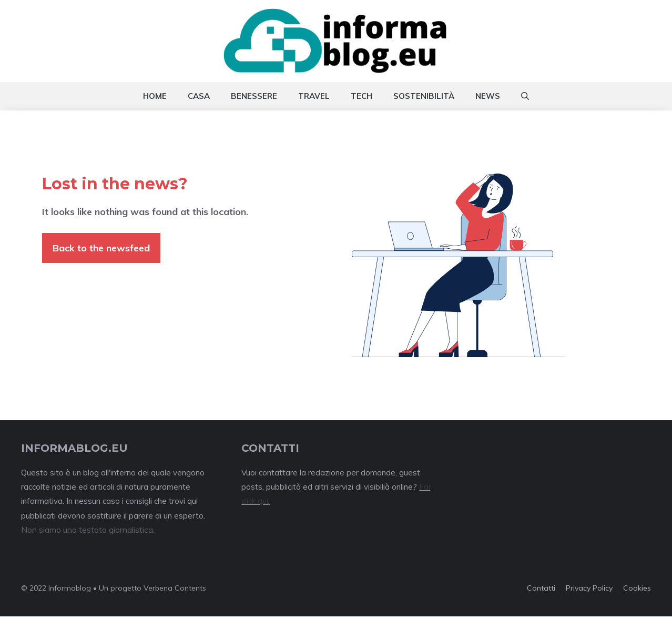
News (488, 96)
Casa (199, 96)
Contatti (541, 588)
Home (155, 96)
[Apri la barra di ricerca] (525, 96)
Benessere (254, 96)
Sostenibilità (424, 96)
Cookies (637, 588)
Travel (314, 96)
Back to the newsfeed (101, 248)
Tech (362, 96)
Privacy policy (589, 588)
